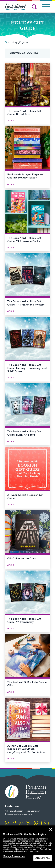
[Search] (34, 7)
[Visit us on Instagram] (8, 823)
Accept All (43, 858)
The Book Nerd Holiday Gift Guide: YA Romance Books (24, 240)
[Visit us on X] (28, 823)
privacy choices (34, 851)
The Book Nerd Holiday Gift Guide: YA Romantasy (24, 620)
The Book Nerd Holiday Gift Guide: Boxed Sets (24, 113)
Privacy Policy (46, 849)
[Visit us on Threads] (36, 823)
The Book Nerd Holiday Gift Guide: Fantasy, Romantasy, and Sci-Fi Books (27, 368)
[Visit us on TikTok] (21, 823)
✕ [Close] (51, 830)
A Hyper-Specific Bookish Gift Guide (25, 497)
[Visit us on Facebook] (14, 823)
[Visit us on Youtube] (45, 823)
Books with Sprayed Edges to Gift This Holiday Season (25, 176)
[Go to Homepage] (6, 42)
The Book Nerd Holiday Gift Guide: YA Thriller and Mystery (26, 303)
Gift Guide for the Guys (21, 559)
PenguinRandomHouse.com (18, 814)
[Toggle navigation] (46, 7)
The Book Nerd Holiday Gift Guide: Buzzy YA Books (24, 433)
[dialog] (27, 847)
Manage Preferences (14, 856)
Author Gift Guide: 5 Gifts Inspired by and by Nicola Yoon (27, 751)
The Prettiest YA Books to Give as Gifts (27, 684)
